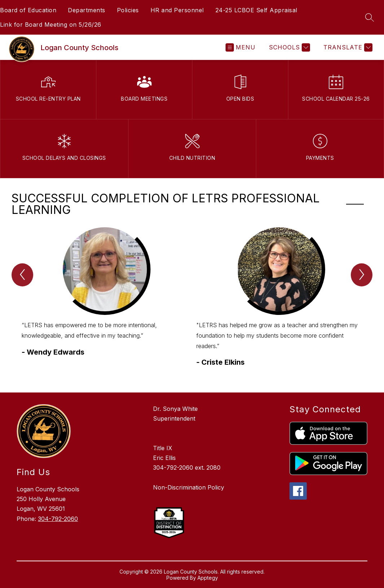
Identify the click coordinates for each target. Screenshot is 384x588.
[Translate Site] (347, 47)
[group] (105, 303)
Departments (87, 10)
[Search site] (370, 17)
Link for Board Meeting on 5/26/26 (51, 25)
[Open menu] (241, 47)
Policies (128, 10)
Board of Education (28, 10)
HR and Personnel (177, 10)
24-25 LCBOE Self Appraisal (256, 10)
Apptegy (208, 578)
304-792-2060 (58, 519)
